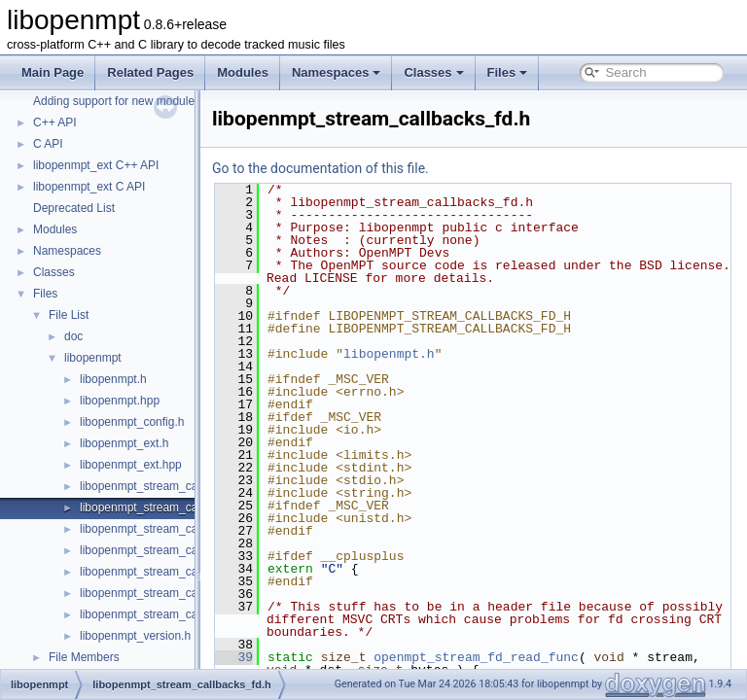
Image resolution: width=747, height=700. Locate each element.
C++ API (55, 122)
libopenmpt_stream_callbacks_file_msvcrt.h (193, 572)
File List (69, 315)
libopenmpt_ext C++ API (96, 165)
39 (283, 657)
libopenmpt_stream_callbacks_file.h (172, 529)
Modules (243, 72)
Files (508, 72)
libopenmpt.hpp (120, 401)
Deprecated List (74, 208)
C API (48, 144)
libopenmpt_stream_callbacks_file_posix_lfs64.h (205, 614)
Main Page (53, 72)
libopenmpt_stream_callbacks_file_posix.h (189, 593)
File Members (84, 657)
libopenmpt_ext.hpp (131, 465)
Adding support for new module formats (135, 101)
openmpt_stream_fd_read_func (525, 657)
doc (73, 336)
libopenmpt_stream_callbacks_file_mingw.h (192, 550)
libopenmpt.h (113, 379)
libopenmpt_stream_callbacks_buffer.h (179, 486)
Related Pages (150, 72)
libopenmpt (93, 358)
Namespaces (337, 72)
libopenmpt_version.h (135, 636)
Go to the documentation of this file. (369, 168)
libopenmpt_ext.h (124, 443)
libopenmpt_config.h (132, 422)
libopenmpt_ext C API (89, 187)
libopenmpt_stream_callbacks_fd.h (170, 507)
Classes (433, 72)
